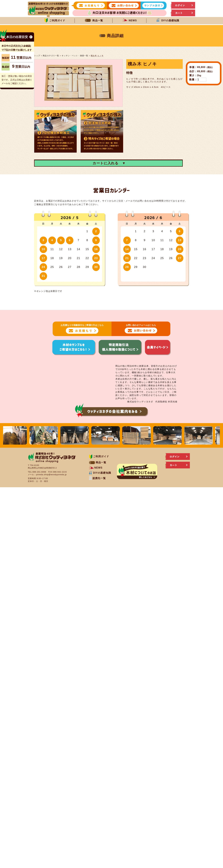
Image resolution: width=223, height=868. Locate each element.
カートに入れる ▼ (109, 163)
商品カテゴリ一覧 (51, 56)
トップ (37, 56)
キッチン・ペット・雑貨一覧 (75, 56)
